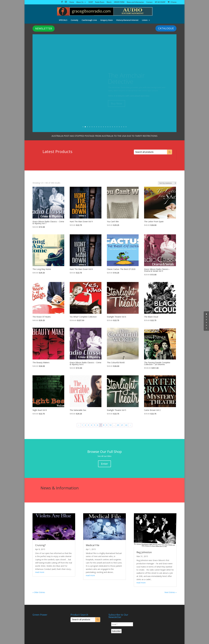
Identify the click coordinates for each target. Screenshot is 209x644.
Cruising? (40, 545)
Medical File (93, 545)
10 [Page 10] (110, 425)
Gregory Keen (107, 20)
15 (115, 127)
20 (126, 127)
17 (119, 127)
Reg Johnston (144, 552)
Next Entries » (170, 592)
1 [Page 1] (82, 425)
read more (40, 572)
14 (112, 127)
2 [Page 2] (85, 425)
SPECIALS (63, 20)
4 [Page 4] (91, 425)
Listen (145, 20)
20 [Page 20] (118, 425)
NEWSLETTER (44, 29)
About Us (80, 2)
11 (106, 127)
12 (108, 127)
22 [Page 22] (126, 425)
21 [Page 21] (122, 425)
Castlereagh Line (89, 20)
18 (121, 127)
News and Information (135, 2)
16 (117, 127)
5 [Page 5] (95, 425)
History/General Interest (127, 20)
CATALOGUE (166, 28)
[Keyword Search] (150, 152)
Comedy (75, 20)
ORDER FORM (119, 2)
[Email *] (122, 624)
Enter (104, 464)
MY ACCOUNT (160, 2)
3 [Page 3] (88, 425)
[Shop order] (167, 183)
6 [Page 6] (98, 425)
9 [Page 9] (107, 425)
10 (103, 127)
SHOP (91, 2)
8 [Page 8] (104, 425)
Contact (149, 2)
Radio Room (100, 2)
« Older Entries (39, 592)
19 (124, 127)
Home (72, 2)
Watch (109, 2)
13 (110, 127)
